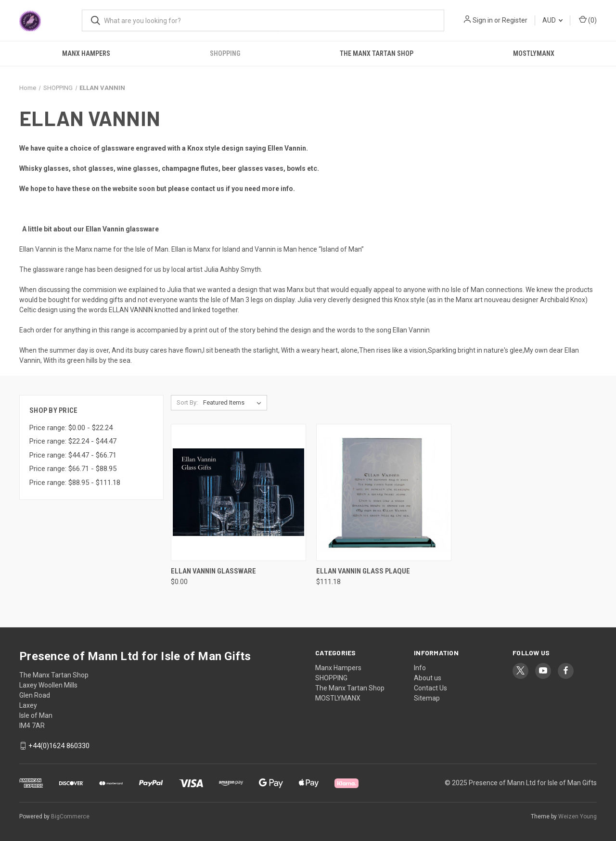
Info (420, 668)
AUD (552, 20)
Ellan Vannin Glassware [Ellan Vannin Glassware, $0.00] (213, 571)
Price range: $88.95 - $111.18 (75, 483)
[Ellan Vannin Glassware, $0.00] (238, 492)
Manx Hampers (86, 53)
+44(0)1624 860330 (59, 746)
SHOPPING (225, 53)
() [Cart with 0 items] (588, 20)
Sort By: (187, 402)
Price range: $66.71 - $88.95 (73, 469)
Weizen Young (577, 816)
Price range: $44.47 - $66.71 (73, 455)
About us (428, 678)
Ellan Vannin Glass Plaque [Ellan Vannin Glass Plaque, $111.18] (363, 571)
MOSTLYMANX (534, 53)
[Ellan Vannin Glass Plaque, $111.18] (384, 492)
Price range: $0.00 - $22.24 (71, 428)
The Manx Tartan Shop (377, 53)
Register (515, 20)
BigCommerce (70, 816)
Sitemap (427, 698)
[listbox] (234, 403)
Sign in (483, 20)
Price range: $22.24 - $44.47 (73, 441)
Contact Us (430, 688)
